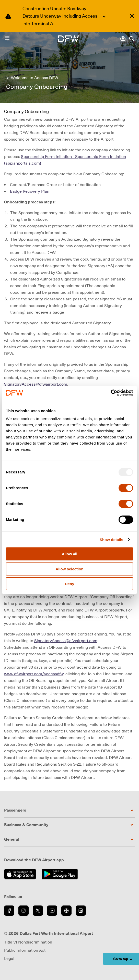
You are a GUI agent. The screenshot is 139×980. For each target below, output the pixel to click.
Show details (112, 540)
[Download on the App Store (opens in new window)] (22, 874)
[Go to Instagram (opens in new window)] (24, 911)
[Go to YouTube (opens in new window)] (52, 911)
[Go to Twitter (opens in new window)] (38, 911)
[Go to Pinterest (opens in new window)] (66, 911)
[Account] (123, 39)
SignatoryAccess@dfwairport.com (36, 384)
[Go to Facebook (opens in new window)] (9, 911)
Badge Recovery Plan (30, 191)
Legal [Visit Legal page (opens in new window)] (9, 958)
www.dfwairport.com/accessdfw (34, 674)
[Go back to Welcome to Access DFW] (32, 78)
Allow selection (69, 569)
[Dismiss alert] (132, 16)
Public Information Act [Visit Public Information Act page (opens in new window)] (25, 950)
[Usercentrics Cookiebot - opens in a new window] (111, 393)
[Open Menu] (12, 38)
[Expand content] (104, 17)
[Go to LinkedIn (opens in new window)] (81, 911)
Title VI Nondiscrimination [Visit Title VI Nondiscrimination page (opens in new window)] (28, 942)
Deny (70, 584)
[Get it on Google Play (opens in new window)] (61, 874)
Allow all (70, 554)
